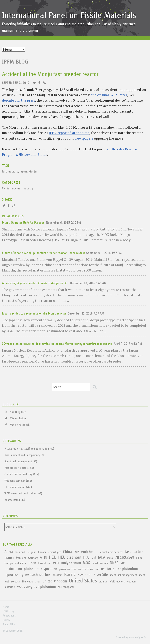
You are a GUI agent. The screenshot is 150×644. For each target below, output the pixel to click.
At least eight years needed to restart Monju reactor (35, 283)
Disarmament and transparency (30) (25, 455)
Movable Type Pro (138, 637)
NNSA (114, 563)
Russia (70, 575)
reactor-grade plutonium (119, 569)
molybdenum (71, 563)
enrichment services (112, 552)
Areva (9, 552)
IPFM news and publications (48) (23, 494)
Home (6, 607)
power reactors (68, 569)
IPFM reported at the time (69, 133)
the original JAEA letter (109, 95)
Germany (33, 558)
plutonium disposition (40, 569)
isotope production (15, 563)
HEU (53, 557)
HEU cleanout (70, 557)
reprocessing (14, 575)
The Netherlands (31, 582)
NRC (123, 563)
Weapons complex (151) (18, 481)
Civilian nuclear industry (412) (22, 474)
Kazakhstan (45, 563)
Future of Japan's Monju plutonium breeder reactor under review (43, 253)
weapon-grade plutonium (36, 587)
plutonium (13, 569)
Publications (9, 616)
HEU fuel (90, 558)
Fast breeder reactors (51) (19, 468)
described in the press (18, 100)
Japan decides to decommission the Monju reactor (34, 314)
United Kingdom (55, 581)
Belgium (32, 552)
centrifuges (55, 552)
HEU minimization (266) (18, 487)
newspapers (84, 138)
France (9, 558)
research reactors (38, 575)
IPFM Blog (15, 62)
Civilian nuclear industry (17, 189)
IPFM (139, 558)
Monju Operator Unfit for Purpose (23, 223)
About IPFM (9, 624)
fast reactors (10, 172)
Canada (42, 552)
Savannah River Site (93, 575)
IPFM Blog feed (17, 412)
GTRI (44, 558)
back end (20, 552)
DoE (76, 552)
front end (21, 558)
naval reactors (100, 563)
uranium (103, 582)
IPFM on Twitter (18, 418)
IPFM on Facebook (19, 425)
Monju (32, 172)
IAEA (102, 558)
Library (6, 620)
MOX (86, 563)
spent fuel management (123, 575)
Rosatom (57, 575)
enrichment (90, 552)
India (110, 558)
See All (25, 545)
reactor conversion (89, 569)
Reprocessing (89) (15, 500)
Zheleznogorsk (66, 587)
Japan (23, 172)
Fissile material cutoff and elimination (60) (29, 449)
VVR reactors (117, 582)
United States (83, 581)
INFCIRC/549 (124, 558)
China (67, 552)
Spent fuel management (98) (21, 461)
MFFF (56, 563)
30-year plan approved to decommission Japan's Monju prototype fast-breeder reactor (57, 344)
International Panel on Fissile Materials (69, 15)
